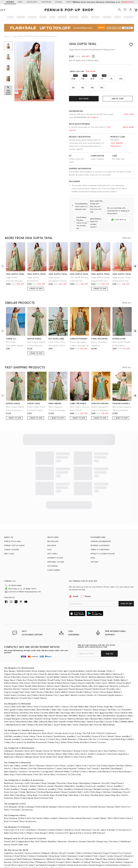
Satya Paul (51, 663)
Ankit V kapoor (62, 698)
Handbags (117, 784)
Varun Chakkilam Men (83, 716)
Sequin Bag (110, 787)
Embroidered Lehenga (46, 799)
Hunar (33, 728)
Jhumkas (115, 781)
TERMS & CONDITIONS (100, 547)
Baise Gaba (93, 666)
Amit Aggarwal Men (104, 704)
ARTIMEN (73, 707)
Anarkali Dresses (98, 799)
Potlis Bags (96, 784)
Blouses (19, 749)
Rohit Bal (36, 675)
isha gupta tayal (15, 271)
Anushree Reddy (77, 663)
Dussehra (73, 833)
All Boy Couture (56, 825)
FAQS (93, 555)
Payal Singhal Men (121, 710)
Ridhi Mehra (106, 666)
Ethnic (84, 763)
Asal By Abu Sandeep (96, 663)
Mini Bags (74, 787)
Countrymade (47, 698)
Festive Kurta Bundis (121, 763)
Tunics (121, 743)
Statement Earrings (83, 781)
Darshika (24, 704)
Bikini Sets (74, 746)
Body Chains (10, 778)
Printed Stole (47, 790)
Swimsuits (112, 746)
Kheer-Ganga (99, 701)
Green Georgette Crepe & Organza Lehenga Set (100, 406)
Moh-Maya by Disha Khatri (41, 725)
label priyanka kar (79, 401)
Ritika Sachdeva (81, 734)
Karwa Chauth (11, 836)
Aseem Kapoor (40, 690)
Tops (106, 743)
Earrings (19, 775)
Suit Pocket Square (106, 757)
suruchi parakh (79, 336)
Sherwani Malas (62, 763)
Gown (85, 743)
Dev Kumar (35, 704)
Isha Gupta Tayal (83, 44)
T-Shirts (15, 760)
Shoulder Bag (97, 787)
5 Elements (83, 731)
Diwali (7, 833)
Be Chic (93, 731)
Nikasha (65, 678)
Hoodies (120, 757)
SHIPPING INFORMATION (101, 539)
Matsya (88, 684)
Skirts (83, 746)
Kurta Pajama (70, 760)
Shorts (7, 760)
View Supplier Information (117, 144)
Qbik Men (10, 707)
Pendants (59, 778)
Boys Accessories (28, 813)
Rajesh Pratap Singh (103, 672)
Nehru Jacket (21, 757)
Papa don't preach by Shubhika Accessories (26, 734)
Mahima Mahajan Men (78, 710)
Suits (56, 757)
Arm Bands (23, 778)
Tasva (7, 698)
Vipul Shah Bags (118, 731)
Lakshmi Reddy (55, 822)
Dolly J (110, 663)
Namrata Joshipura (119, 678)
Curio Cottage (11, 725)
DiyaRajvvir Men (125, 707)
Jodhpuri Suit (84, 760)
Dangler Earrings (102, 781)
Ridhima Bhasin (11, 675)
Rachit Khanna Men (58, 707)
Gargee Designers (12, 710)
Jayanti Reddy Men (62, 716)
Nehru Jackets (51, 810)
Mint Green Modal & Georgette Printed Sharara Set (121, 341)
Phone (88, 593)
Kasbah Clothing (43, 710)
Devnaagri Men (68, 704)
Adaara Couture (78, 687)
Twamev (87, 701)
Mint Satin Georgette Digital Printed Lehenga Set (15, 341)
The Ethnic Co (114, 701)
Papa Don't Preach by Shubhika (32, 672)
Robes (129, 757)
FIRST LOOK (9, 551)
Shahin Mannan (11, 690)
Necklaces (9, 775)
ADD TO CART (118, 99)
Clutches (107, 784)
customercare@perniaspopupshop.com (20, 588)
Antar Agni (63, 663)
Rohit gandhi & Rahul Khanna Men (20, 701)
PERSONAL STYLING (56, 559)
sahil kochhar (99, 336)
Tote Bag (85, 787)
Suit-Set (33, 760)
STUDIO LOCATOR (11, 547)
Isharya (23, 725)
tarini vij (11, 336)
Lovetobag (27, 731)
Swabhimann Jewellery (64, 728)
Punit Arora (9, 713)
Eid (38, 833)
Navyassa (86, 822)
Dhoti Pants (31, 746)
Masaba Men (96, 710)
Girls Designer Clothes (14, 799)
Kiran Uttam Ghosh (78, 669)
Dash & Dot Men (19, 698)
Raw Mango (10, 663)
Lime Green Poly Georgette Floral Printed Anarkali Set (57, 341)
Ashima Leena (53, 678)
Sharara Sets (96, 743)
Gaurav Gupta (11, 678)
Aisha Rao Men (94, 707)
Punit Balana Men (85, 704)
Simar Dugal (106, 684)
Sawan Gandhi (76, 684)
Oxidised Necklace (46, 784)
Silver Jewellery (65, 781)
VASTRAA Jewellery (13, 728)
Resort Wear (62, 746)
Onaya (25, 669)
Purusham (126, 701)
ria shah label (57, 336)
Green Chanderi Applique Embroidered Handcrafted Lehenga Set (99, 341)
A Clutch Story (54, 731)
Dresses (77, 743)
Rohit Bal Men (43, 701)
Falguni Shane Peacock (15, 666)
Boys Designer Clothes (14, 810)
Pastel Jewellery (11, 781)
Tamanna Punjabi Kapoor (110, 687)
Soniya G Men (112, 713)
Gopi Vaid (30, 684)
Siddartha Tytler (93, 675)
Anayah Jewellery (12, 731)
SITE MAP (95, 559)
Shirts (32, 757)
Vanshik (119, 698)
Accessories (34, 763)
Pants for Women (46, 746)
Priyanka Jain (113, 681)
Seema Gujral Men (95, 713)
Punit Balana (68, 672)
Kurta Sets (30, 743)
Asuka (66, 701)
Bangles (52, 775)
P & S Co (20, 822)
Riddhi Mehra (120, 672)
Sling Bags (32, 787)
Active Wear (49, 766)
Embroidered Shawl (30, 790)
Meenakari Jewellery (75, 778)
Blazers (24, 760)
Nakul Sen (119, 669)
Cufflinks (75, 763)
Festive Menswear (24, 766)
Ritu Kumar (25, 675)
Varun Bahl (75, 678)
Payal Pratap (54, 672)
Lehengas (8, 743)
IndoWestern (104, 763)
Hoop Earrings (11, 784)
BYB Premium (99, 825)
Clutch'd (101, 725)
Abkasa (82, 707)
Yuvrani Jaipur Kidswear (104, 822)
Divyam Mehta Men (80, 698)
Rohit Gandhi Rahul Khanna (32, 678)
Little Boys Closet (72, 822)
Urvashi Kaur (26, 690)
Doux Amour (40, 731)
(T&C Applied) (92, 117)
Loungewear (47, 763)
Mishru (110, 669)
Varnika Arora (61, 725)
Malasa (117, 684)
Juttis (86, 784)
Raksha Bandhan (49, 833)
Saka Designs (41, 825)
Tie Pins (92, 757)
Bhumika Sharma (12, 681)
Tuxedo (95, 760)
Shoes (64, 784)
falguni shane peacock (122, 401)
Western (93, 763)
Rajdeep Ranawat (84, 672)
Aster (26, 728)
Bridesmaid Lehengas (14, 746)
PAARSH (107, 710)
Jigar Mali (64, 687)
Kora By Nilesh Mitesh (105, 716)
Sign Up (109, 645)
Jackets (91, 746)
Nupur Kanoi (10, 672)
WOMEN (10, 2)
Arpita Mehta (61, 684)
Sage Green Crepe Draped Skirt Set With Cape (100, 277)
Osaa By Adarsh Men (49, 666)
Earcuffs (106, 775)
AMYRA (131, 731)
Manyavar (118, 666)
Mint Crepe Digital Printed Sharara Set (36, 341)
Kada (57, 784)
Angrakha (105, 760)
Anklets (33, 778)
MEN (20, 2)
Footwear (62, 766)
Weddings (125, 833)
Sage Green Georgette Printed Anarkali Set (57, 277)
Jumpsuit (23, 763)
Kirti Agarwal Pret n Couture (78, 825)
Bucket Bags (62, 787)
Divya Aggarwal (60, 681)
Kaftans (113, 743)
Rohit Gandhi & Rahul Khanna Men (69, 713)
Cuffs (27, 775)
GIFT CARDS (52, 551)
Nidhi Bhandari (69, 731)
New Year (24, 836)
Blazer (103, 810)
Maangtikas (85, 775)
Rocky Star (32, 666)
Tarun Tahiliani (109, 675)
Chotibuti (42, 822)
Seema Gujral (77, 675)
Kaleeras (96, 775)
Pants (63, 757)
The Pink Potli (89, 725)
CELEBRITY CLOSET (55, 555)
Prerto (93, 734)
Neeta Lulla (87, 678)
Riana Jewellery (123, 728)
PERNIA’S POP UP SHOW (14, 543)
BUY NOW (84, 99)
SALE (49, 547)
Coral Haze (104, 731)
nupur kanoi (34, 336)
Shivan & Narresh (12, 669)
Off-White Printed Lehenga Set (79, 276)
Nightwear (9, 749)
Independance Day (26, 833)
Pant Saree (58, 749)
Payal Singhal (123, 675)
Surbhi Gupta (10, 687)
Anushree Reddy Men (38, 707)
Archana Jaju (24, 687)
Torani (96, 684)
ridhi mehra (55, 401)
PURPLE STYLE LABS (12, 539)
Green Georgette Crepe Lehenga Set (79, 341)
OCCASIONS (53, 563)
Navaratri (63, 833)
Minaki (111, 728)
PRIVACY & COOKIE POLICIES (103, 551)
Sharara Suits (64, 799)
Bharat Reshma (11, 704)
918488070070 (127, 2)
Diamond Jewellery (47, 781)
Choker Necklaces (27, 784)
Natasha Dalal (24, 663)
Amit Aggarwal (101, 678)
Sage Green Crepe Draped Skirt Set (122, 276)
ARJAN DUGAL (109, 707)
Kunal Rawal (76, 701)
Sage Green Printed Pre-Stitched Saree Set (36, 277)
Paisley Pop (53, 734)
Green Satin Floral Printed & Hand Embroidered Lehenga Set (36, 406)
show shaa (34, 401)
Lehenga (30, 799)
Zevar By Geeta (45, 728)
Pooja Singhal (38, 663)
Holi (14, 833)
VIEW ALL (127, 235)
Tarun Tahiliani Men (124, 704)
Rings (44, 775)
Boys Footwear (11, 813)
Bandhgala (117, 760)
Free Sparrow (124, 822)
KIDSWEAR (46, 2)
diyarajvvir (119, 336)
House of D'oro (99, 728)
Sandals (72, 784)
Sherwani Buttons (46, 760)
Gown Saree (46, 749)
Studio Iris (92, 687)
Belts (80, 784)
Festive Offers (86, 749)
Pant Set (38, 766)
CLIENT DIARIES (54, 567)
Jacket (96, 810)
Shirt (110, 810)
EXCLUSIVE (52, 543)
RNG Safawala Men (43, 713)
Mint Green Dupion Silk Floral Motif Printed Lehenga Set (122, 406)
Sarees (39, 743)
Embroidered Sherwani (80, 810)
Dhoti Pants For (123, 799)
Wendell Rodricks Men (16, 716)
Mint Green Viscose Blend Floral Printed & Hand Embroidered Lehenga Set (79, 406)
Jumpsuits (101, 746)
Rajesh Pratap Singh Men (102, 698)
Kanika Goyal (99, 681)
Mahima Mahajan (97, 669)
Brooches (77, 766)
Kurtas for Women (52, 743)
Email (74, 593)
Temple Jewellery (29, 781)
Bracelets (36, 775)
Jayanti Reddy (53, 669)
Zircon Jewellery (115, 778)
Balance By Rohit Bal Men (40, 716)
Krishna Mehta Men (50, 704)
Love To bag (75, 725)
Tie (69, 766)
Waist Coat (81, 757)
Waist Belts (9, 787)
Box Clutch (122, 787)
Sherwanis (67, 743)
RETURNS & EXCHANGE (100, 543)
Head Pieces (117, 775)
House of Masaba (45, 684)
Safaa (35, 687)
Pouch (126, 784)
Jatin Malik (22, 707)
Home (7, 36)
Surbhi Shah (45, 681)
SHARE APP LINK (126, 601)
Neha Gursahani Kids (14, 825)
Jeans (59, 760)
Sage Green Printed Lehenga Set (14, 277)
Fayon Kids (9, 822)
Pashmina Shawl (12, 790)
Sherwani (40, 757)
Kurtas (49, 757)
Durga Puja (102, 833)
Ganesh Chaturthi (87, 833)
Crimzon (102, 734)
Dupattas (123, 746)
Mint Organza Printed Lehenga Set (57, 406)
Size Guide (90, 71)
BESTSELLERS (53, 539)
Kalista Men (28, 710)
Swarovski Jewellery (96, 778)
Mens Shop (9, 766)
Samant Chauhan (30, 681)
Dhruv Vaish (33, 698)
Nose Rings (73, 775)
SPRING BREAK (127, 713)
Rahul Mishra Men (24, 713)
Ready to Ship (71, 749)
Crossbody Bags (47, 787)
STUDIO (59, 2)
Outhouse (111, 725)
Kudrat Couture (59, 710)
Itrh (56, 687)
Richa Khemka (46, 687)
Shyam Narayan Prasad (80, 681)
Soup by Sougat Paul (14, 684)
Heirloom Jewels (46, 778)
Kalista (64, 669)
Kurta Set (77, 799)
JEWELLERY (32, 2)
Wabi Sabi (56, 701)
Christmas (114, 833)
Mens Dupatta (11, 763)
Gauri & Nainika (37, 669)
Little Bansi (31, 822)
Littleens (29, 825)
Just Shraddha (84, 728)
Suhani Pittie (66, 734)
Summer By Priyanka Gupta (73, 666)
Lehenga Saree (31, 749)
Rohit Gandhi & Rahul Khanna (56, 675)
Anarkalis (19, 743)
